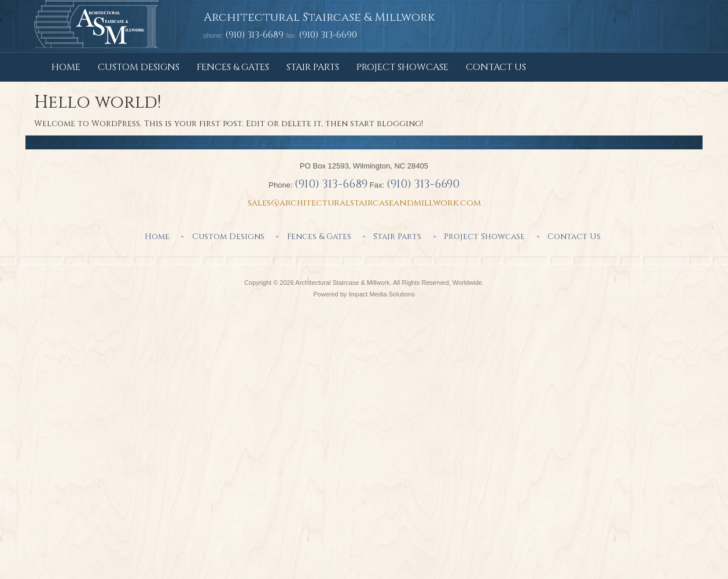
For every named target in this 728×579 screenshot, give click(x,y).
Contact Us (496, 67)
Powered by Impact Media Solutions (364, 294)
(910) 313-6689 (254, 35)
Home (66, 67)
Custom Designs (139, 67)
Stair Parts (313, 67)
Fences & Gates (233, 67)
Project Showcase (402, 67)
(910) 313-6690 (423, 184)
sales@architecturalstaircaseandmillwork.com (364, 203)
